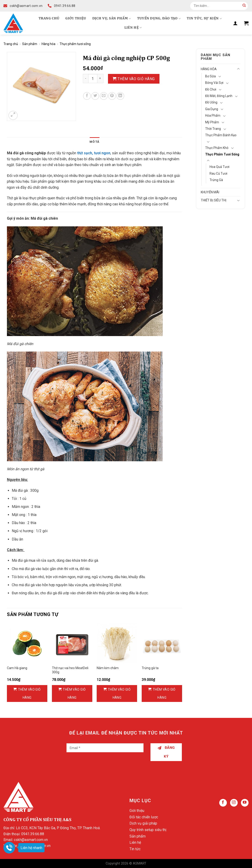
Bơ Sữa (210, 76)
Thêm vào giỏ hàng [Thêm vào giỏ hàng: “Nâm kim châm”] (119, 693)
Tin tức (135, 849)
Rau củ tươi (218, 173)
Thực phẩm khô (217, 148)
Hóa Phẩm (213, 115)
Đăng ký (166, 752)
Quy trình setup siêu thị (148, 830)
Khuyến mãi (210, 192)
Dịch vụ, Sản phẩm (112, 19)
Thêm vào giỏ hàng (136, 79)
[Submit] (244, 6)
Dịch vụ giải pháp (143, 823)
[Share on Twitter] (95, 96)
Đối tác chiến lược (144, 817)
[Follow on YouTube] (245, 803)
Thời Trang (213, 129)
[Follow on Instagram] (234, 803)
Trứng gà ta (150, 668)
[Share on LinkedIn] (120, 96)
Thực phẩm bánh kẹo (221, 135)
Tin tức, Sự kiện (204, 19)
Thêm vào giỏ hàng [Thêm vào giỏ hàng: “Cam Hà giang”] (29, 693)
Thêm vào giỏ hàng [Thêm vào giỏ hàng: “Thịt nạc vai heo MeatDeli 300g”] (74, 693)
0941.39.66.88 (33, 834)
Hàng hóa (48, 44)
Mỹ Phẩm (212, 122)
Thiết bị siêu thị (214, 200)
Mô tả (94, 142)
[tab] (94, 142)
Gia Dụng (212, 109)
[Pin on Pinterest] (112, 96)
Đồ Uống (211, 102)
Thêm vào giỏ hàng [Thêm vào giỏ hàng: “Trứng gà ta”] (164, 693)
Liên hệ (133, 28)
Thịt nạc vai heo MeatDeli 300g (70, 670)
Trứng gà (216, 180)
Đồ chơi (211, 89)
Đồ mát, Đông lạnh (219, 96)
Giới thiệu (76, 18)
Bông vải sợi (214, 83)
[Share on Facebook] (87, 96)
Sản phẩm (30, 44)
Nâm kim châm (108, 668)
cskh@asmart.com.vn (31, 840)
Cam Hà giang (17, 668)
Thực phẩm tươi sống (75, 44)
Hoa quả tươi (219, 167)
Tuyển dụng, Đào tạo (159, 19)
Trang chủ (49, 18)
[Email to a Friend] (104, 96)
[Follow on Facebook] (223, 803)
